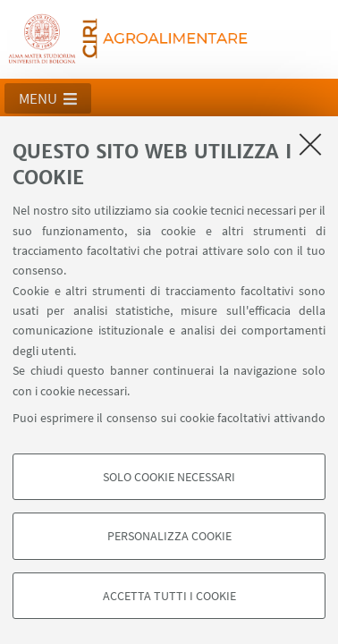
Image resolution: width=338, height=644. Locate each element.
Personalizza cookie (169, 536)
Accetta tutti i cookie (169, 596)
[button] (48, 98)
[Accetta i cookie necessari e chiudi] (310, 144)
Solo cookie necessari (169, 477)
